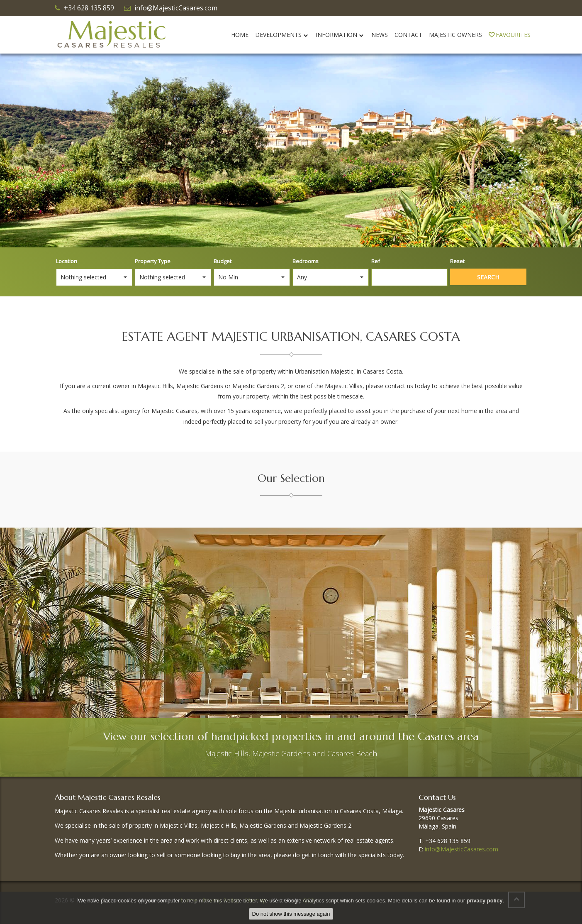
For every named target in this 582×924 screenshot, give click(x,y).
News (380, 35)
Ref (376, 261)
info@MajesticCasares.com (176, 8)
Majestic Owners (455, 35)
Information (340, 35)
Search (488, 277)
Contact (408, 35)
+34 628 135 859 (89, 8)
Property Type (153, 261)
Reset (457, 261)
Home (240, 35)
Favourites (510, 35)
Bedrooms (306, 261)
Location (67, 261)
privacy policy (485, 901)
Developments (282, 35)
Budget (223, 261)
